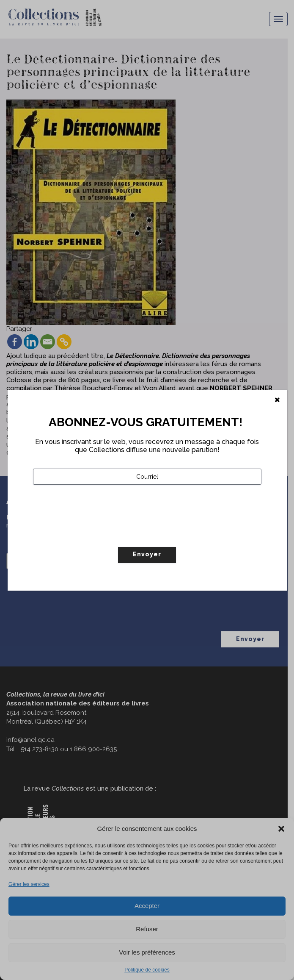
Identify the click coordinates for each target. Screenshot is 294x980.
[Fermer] (277, 400)
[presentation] (97, 533)
